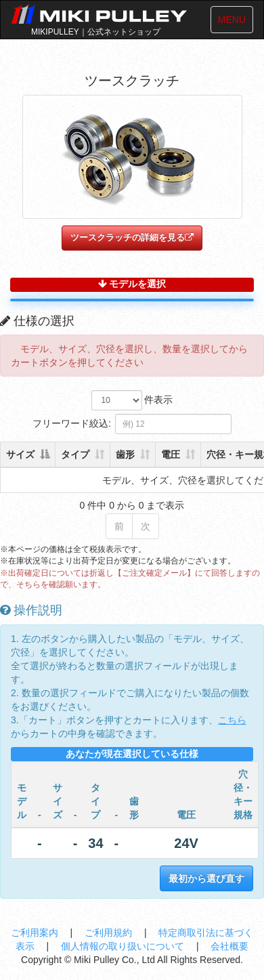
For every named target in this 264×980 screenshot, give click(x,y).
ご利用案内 (36, 933)
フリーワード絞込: (132, 424)
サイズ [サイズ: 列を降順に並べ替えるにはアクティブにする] (20, 454)
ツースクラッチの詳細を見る (132, 237)
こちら (232, 720)
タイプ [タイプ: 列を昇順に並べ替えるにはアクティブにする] (75, 454)
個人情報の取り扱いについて (124, 946)
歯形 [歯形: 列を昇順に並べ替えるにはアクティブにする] (125, 454)
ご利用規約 (110, 933)
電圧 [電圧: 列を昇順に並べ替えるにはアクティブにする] (171, 454)
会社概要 (229, 946)
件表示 (132, 400)
